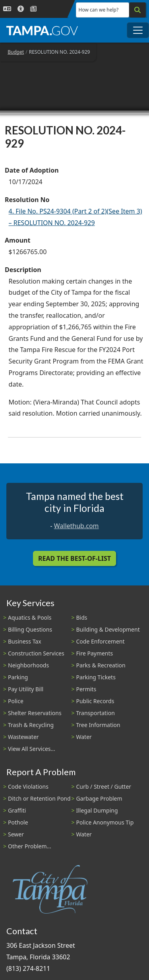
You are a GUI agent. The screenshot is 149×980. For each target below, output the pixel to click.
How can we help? (99, 10)
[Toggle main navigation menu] (138, 30)
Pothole (18, 822)
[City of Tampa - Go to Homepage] (42, 30)
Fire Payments (95, 653)
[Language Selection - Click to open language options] (7, 9)
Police (16, 701)
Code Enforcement (101, 641)
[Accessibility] (21, 9)
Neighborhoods (28, 665)
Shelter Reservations (35, 713)
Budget (16, 52)
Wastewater (23, 737)
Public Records (95, 701)
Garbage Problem (99, 798)
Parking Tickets (96, 677)
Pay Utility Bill (26, 689)
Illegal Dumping (97, 810)
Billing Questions (30, 629)
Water (84, 737)
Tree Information (98, 725)
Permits (86, 689)
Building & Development (108, 629)
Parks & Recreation (101, 665)
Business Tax (25, 641)
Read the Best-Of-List (74, 558)
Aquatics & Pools (30, 617)
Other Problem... (30, 846)
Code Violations (28, 787)
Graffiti (17, 810)
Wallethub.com (76, 526)
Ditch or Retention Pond (39, 798)
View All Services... (32, 749)
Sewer (16, 834)
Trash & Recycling (31, 725)
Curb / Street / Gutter (104, 787)
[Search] (137, 10)
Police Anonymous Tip (105, 822)
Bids (82, 617)
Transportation (96, 713)
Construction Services (36, 653)
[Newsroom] (33, 9)
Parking (18, 677)
